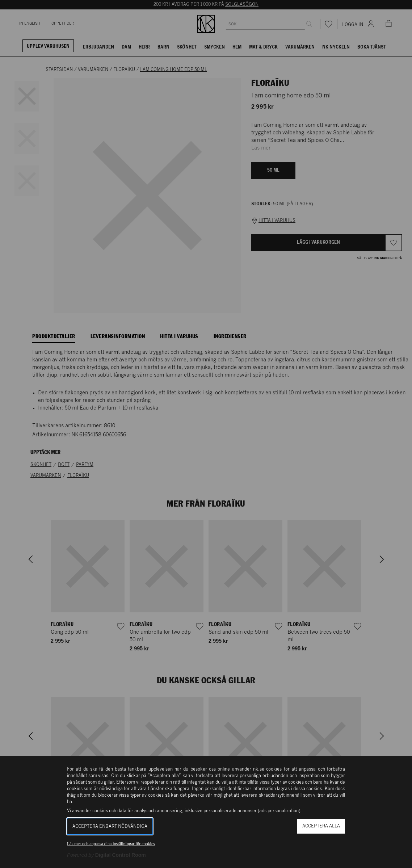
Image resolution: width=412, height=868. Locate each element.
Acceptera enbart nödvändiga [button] (110, 827)
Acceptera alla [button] (321, 826)
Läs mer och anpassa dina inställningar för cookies (111, 844)
